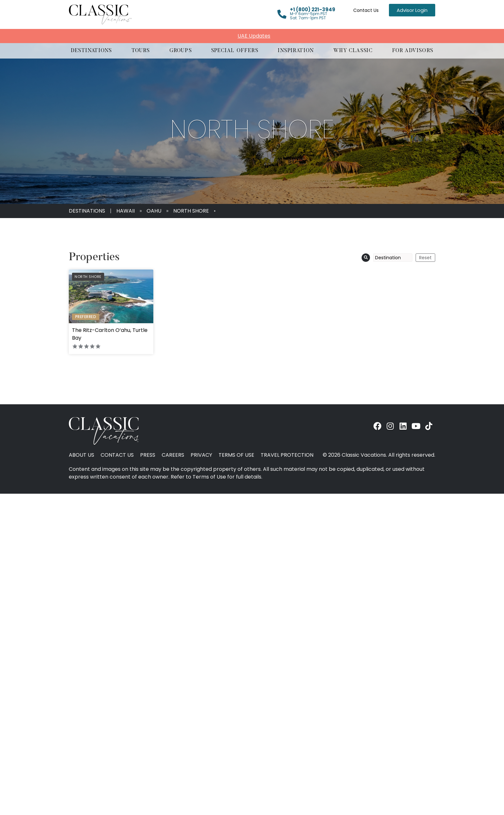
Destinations (87, 211)
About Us (81, 455)
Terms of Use (236, 455)
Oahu (154, 211)
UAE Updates (254, 36)
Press (148, 455)
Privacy (201, 455)
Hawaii (126, 211)
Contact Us (366, 10)
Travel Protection (287, 455)
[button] (91, 51)
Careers (173, 455)
